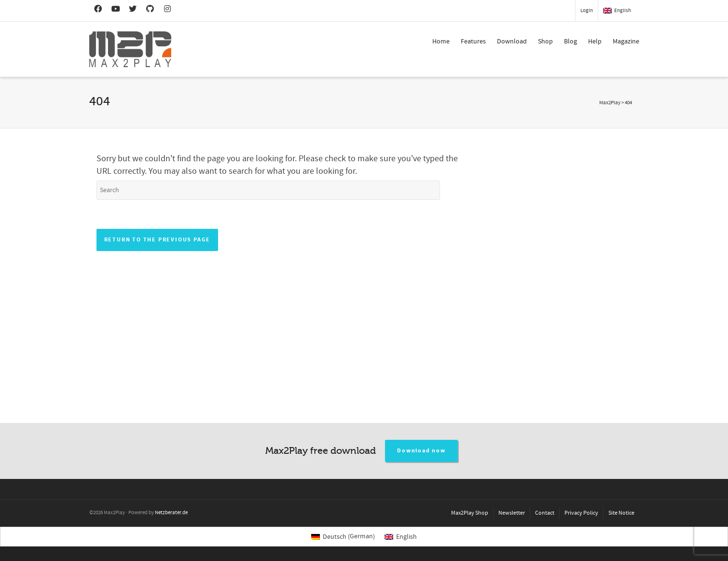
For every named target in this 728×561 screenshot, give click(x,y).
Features (473, 42)
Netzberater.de (171, 513)
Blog (570, 42)
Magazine (626, 42)
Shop (545, 42)
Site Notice (621, 513)
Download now (421, 451)
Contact (545, 513)
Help (595, 42)
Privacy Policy (581, 513)
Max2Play (610, 103)
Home (441, 42)
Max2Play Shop (470, 513)
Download (512, 42)
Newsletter (512, 513)
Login (587, 11)
